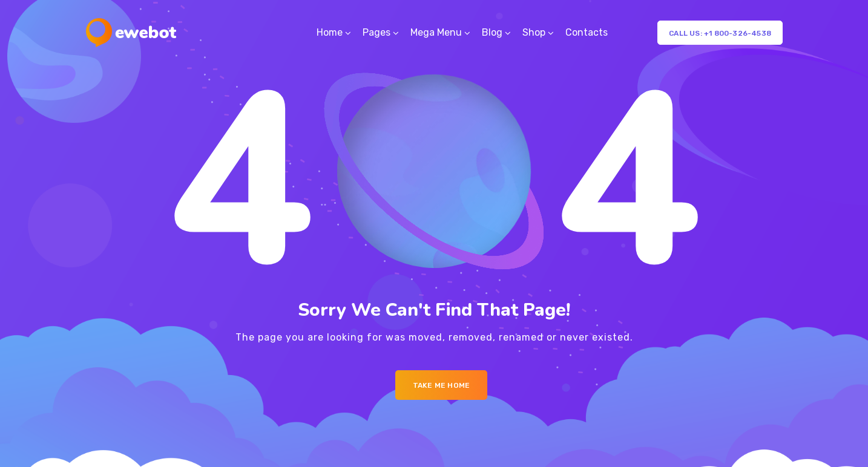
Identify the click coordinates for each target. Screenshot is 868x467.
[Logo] (131, 33)
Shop (534, 32)
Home (330, 32)
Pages (376, 32)
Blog (492, 32)
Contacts (587, 32)
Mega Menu (436, 32)
